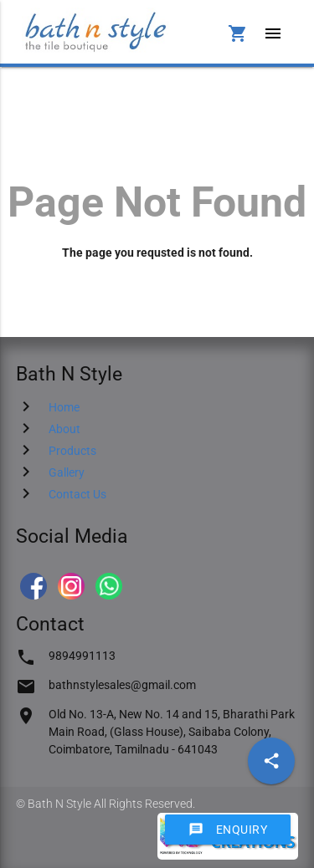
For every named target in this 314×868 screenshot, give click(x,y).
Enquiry (228, 830)
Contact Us (77, 494)
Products (72, 451)
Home (64, 407)
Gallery (67, 472)
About (64, 429)
